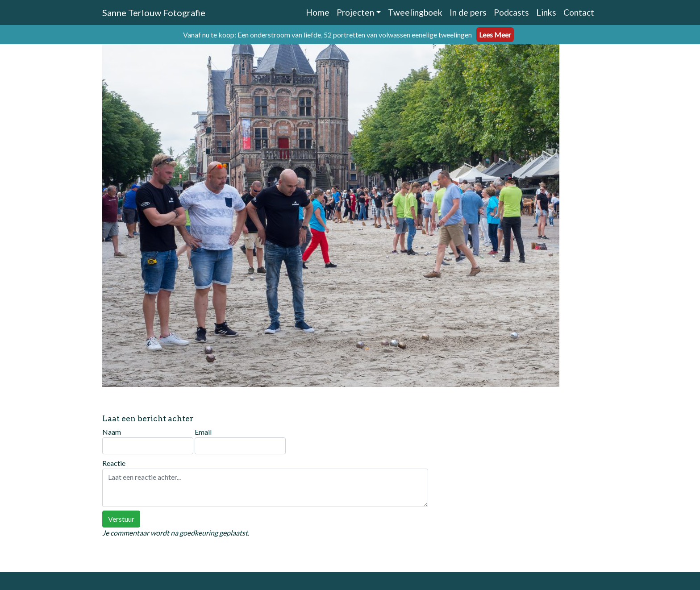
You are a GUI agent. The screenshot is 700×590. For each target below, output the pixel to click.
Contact (579, 12)
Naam (148, 441)
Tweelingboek (415, 12)
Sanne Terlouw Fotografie (154, 12)
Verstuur (121, 519)
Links (546, 12)
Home (318, 12)
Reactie (265, 483)
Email (240, 441)
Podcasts (511, 12)
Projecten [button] (355, 12)
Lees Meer (495, 35)
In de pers (468, 12)
